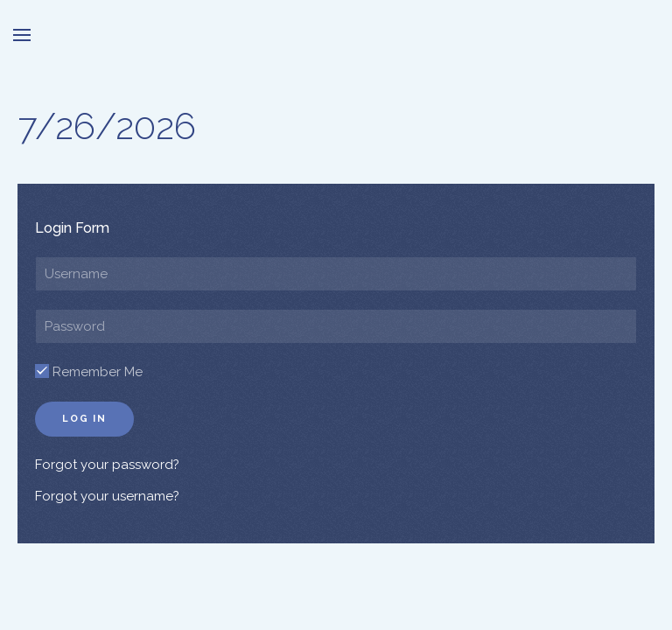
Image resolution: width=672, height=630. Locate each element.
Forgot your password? (107, 465)
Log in (84, 419)
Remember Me (89, 372)
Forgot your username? (107, 496)
